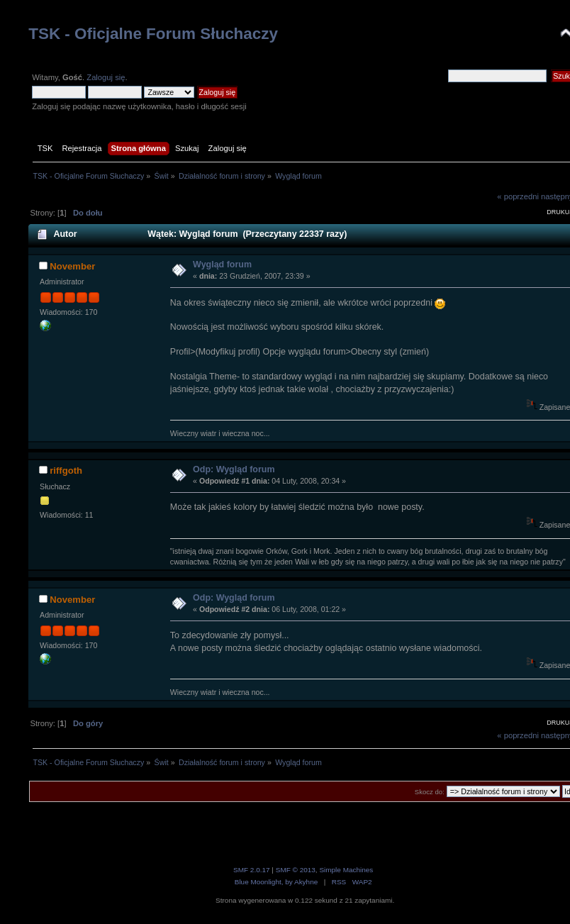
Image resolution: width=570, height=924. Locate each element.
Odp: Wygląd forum (234, 469)
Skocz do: (430, 792)
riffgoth (66, 471)
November (72, 266)
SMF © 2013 (296, 870)
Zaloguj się (106, 77)
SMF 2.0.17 (252, 870)
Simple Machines (346, 870)
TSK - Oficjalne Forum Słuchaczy (153, 34)
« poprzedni (518, 196)
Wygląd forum (222, 265)
